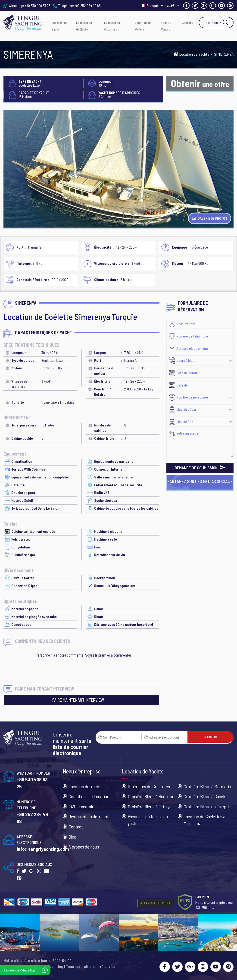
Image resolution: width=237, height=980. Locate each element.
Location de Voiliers (143, 26)
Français (152, 5)
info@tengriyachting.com (43, 849)
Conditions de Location (89, 796)
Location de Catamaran (112, 26)
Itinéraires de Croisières (149, 786)
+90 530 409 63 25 (38, 5)
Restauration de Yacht (89, 816)
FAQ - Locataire (82, 807)
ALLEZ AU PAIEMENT (155, 903)
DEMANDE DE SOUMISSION (200, 468)
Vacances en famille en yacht (148, 820)
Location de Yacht (59, 26)
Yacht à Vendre (166, 26)
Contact (187, 23)
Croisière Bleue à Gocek (204, 796)
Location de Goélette (84, 26)
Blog (72, 837)
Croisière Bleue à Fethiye (150, 807)
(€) (173, 5)
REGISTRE (211, 737)
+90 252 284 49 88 (88, 5)
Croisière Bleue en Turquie (207, 807)
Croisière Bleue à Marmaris (207, 786)
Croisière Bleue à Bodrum (150, 796)
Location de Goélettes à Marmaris (204, 820)
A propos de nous (84, 847)
